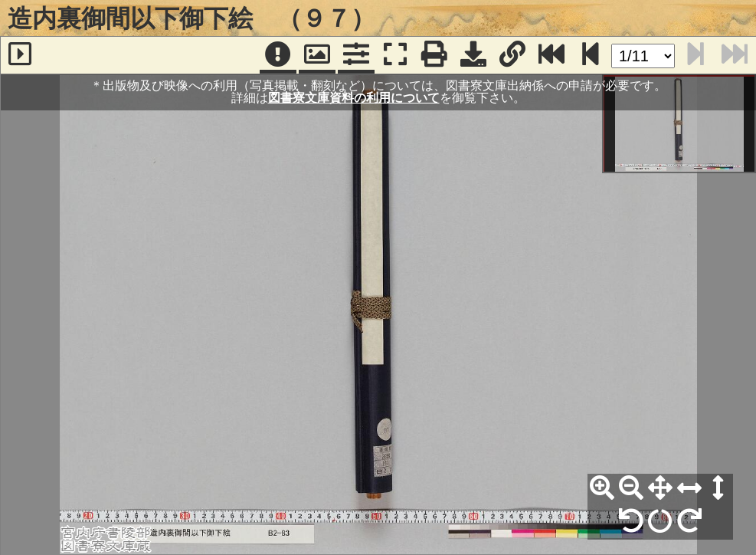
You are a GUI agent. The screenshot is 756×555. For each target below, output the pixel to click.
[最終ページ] (551, 55)
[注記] (278, 55)
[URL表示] (512, 55)
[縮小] (631, 488)
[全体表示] (660, 488)
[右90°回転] (689, 521)
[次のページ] (591, 55)
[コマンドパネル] (356, 55)
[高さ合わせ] (718, 488)
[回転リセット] (660, 521)
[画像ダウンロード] (473, 55)
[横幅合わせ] (689, 488)
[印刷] (434, 55)
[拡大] (602, 488)
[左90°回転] (631, 521)
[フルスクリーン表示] (395, 55)
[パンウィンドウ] (317, 55)
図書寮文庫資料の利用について (354, 98)
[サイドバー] (20, 55)
